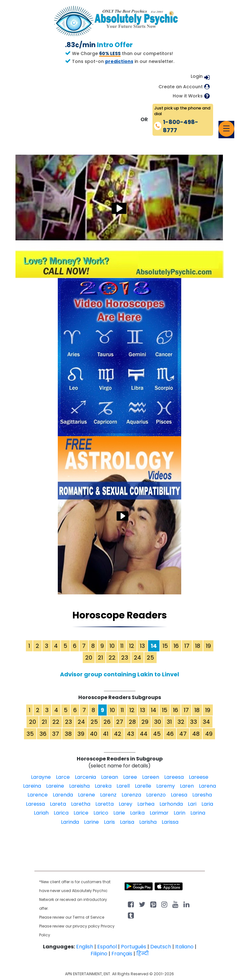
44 (144, 734)
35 (30, 734)
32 (181, 722)
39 (81, 734)
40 (94, 734)
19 (208, 646)
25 (150, 657)
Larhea (146, 804)
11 (122, 646)
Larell (123, 786)
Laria (207, 804)
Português (134, 947)
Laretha (81, 804)
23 (125, 657)
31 (169, 722)
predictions (119, 61)
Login (197, 76)
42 (118, 734)
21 (100, 657)
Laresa (179, 795)
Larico (101, 813)
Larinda (70, 822)
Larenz (108, 795)
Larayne (41, 777)
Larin (179, 813)
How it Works (188, 96)
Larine (91, 822)
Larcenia (85, 777)
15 (165, 646)
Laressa (35, 804)
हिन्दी (143, 954)
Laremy (166, 786)
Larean (110, 777)
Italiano (184, 947)
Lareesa (174, 777)
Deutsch (161, 947)
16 (176, 646)
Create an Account (181, 87)
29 (145, 722)
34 (206, 722)
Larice (81, 813)
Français (122, 954)
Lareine (55, 786)
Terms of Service (88, 917)
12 (132, 646)
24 (137, 657)
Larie (119, 813)
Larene (87, 795)
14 (154, 710)
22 (112, 657)
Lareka (103, 786)
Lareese (199, 777)
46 (170, 734)
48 (196, 734)
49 (209, 734)
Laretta (105, 804)
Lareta (58, 804)
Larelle (143, 786)
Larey (125, 804)
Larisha (148, 822)
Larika (137, 813)
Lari (192, 804)
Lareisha (79, 786)
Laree (130, 777)
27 (120, 722)
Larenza (131, 795)
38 (68, 734)
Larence (38, 795)
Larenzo (156, 795)
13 (142, 646)
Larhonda (171, 804)
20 (89, 657)
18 (198, 646)
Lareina (32, 786)
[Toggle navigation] (226, 129)
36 (43, 734)
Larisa (127, 822)
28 (132, 722)
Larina (198, 813)
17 (187, 646)
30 (158, 722)
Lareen (151, 777)
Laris (109, 822)
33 (194, 722)
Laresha (202, 795)
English (85, 947)
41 (106, 734)
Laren (187, 786)
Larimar (159, 813)
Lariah (41, 813)
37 (56, 734)
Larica (61, 813)
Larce (63, 777)
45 (157, 734)
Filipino (99, 954)
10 (112, 646)
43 (131, 734)
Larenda (63, 795)
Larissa (170, 822)
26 (107, 722)
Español (107, 947)
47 (183, 734)
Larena (207, 786)
